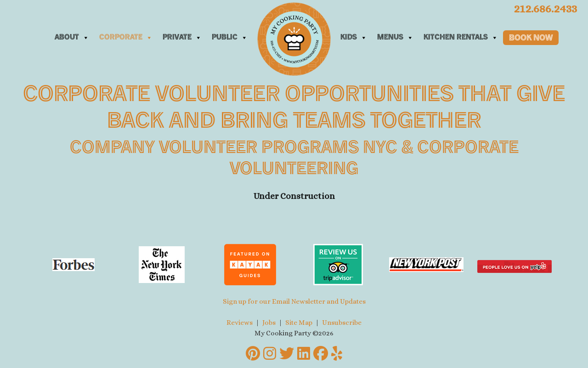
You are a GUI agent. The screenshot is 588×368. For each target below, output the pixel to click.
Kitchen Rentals (461, 38)
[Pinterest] (253, 354)
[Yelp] (337, 354)
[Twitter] (287, 354)
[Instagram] (270, 354)
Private (182, 38)
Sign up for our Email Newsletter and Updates (294, 301)
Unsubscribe (342, 323)
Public (230, 38)
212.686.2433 (545, 8)
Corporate (126, 38)
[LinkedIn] (304, 354)
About (72, 38)
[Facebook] (321, 354)
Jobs (269, 323)
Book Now (531, 38)
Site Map (299, 323)
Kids (354, 38)
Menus (395, 38)
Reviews (240, 323)
